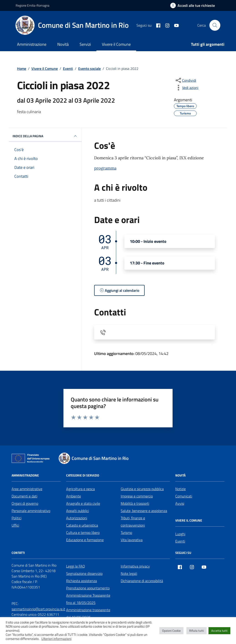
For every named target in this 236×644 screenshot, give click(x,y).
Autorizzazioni (77, 518)
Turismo (126, 532)
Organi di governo (25, 503)
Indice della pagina (45, 136)
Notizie (181, 489)
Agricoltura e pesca (80, 489)
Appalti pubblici (78, 511)
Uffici (15, 525)
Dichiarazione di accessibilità (142, 581)
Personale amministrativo (31, 511)
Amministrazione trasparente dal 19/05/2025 (88, 614)
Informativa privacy (135, 566)
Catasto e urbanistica (82, 525)
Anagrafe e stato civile (83, 503)
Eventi (180, 541)
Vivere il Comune (116, 44)
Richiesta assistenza (82, 581)
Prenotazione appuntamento (88, 588)
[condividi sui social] (186, 80)
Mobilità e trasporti (135, 503)
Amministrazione (32, 44)
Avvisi (180, 503)
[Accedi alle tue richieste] (193, 5)
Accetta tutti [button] (219, 631)
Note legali (129, 573)
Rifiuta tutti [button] (197, 631)
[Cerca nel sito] (215, 25)
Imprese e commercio (137, 496)
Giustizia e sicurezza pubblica (142, 489)
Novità (63, 44)
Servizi (85, 44)
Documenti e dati (24, 496)
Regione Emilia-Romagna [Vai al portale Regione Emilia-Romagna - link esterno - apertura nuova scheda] (33, 5)
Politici (16, 518)
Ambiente (74, 496)
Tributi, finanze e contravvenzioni (133, 522)
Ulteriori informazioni (56, 639)
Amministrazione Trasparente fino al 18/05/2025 (88, 599)
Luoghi (180, 534)
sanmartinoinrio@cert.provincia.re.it (38, 609)
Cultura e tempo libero (83, 532)
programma (105, 168)
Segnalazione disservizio (84, 573)
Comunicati (184, 496)
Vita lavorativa (132, 540)
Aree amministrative (27, 489)
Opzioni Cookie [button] (171, 631)
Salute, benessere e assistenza (144, 511)
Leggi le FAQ (76, 566)
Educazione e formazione (85, 540)
